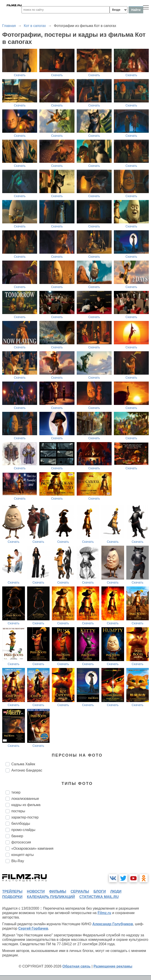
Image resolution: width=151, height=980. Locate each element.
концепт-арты (22, 855)
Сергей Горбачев (33, 928)
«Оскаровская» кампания (32, 848)
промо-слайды (23, 830)
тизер (16, 792)
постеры (18, 811)
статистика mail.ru (99, 897)
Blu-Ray (18, 861)
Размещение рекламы (113, 966)
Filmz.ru (104, 913)
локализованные (25, 799)
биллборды (21, 824)
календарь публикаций (51, 897)
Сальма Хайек (23, 764)
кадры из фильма (26, 805)
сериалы (80, 891)
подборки (12, 897)
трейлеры (12, 891)
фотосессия (21, 842)
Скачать (20, 75)
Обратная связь (77, 966)
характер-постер (25, 817)
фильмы (58, 891)
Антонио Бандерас (27, 770)
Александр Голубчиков (113, 924)
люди (116, 891)
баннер (17, 836)
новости (36, 891)
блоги (100, 891)
